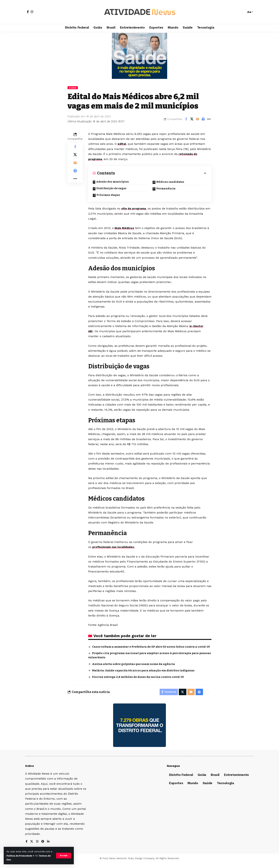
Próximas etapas (108, 195)
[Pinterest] (43, 847)
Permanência (166, 189)
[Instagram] (32, 12)
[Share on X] (192, 119)
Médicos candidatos (171, 182)
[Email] (197, 119)
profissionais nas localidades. (114, 547)
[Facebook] (28, 12)
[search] (242, 12)
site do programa (134, 208)
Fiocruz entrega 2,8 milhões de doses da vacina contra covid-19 (140, 681)
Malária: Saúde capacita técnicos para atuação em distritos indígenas (145, 674)
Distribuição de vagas (112, 188)
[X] (32, 847)
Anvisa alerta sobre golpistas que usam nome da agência (136, 668)
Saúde (73, 88)
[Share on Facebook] (186, 119)
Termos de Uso (16, 859)
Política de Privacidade (23, 856)
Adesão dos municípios (112, 182)
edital (122, 144)
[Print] (203, 119)
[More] (209, 119)
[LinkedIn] (49, 847)
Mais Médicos (125, 228)
